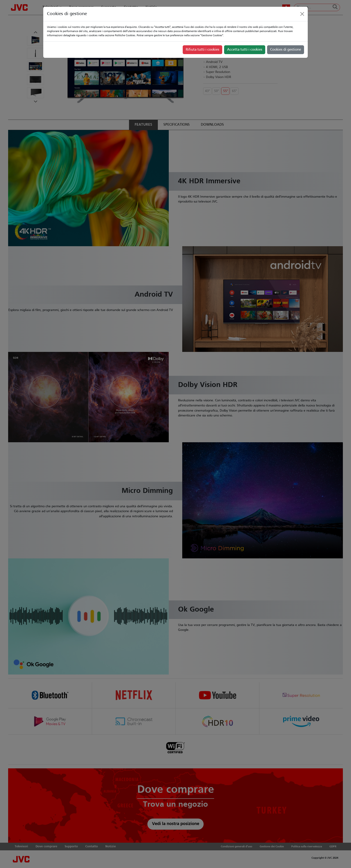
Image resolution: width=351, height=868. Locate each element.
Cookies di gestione (286, 50)
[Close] (302, 14)
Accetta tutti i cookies (245, 50)
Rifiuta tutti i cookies (202, 50)
